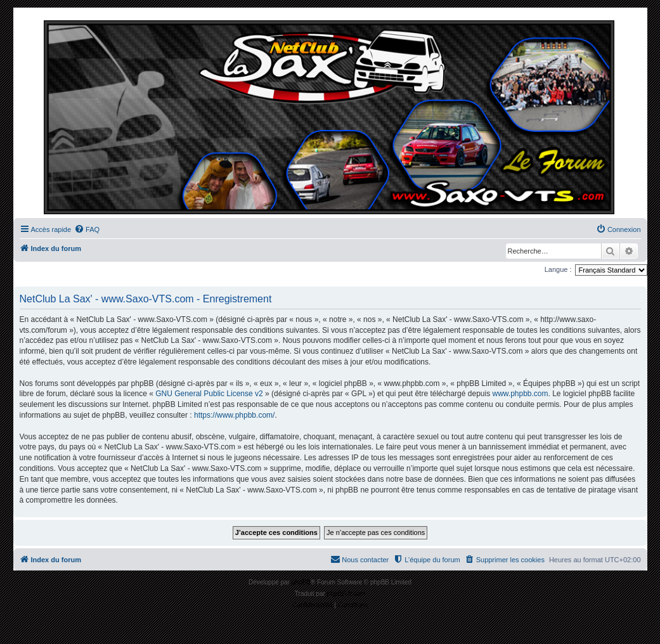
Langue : (558, 269)
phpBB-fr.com (346, 594)
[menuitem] (87, 229)
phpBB (301, 582)
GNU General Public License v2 (209, 394)
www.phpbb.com (520, 394)
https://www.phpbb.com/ (234, 415)
